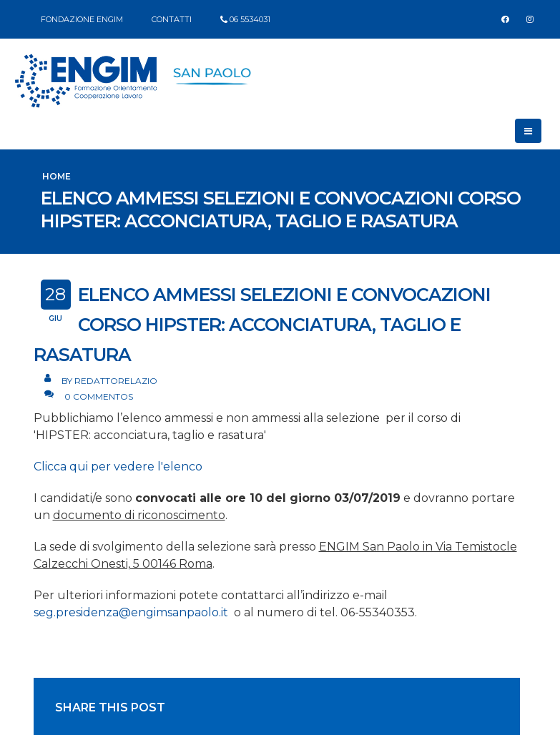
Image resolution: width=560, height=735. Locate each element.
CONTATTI (172, 19)
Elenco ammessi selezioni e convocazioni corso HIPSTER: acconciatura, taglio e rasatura (262, 325)
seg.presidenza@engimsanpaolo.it (134, 612)
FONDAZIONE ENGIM (82, 19)
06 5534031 (250, 19)
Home (57, 176)
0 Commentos (99, 396)
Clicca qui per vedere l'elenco (118, 467)
